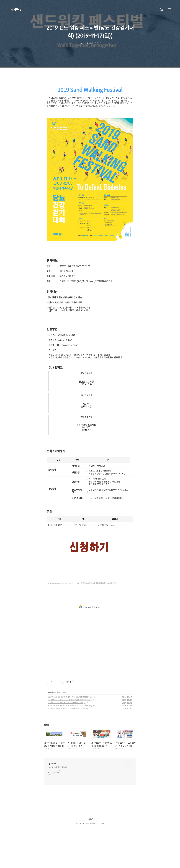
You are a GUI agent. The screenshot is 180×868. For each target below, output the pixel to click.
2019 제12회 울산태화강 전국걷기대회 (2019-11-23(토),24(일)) (70, 734)
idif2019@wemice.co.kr (109, 562)
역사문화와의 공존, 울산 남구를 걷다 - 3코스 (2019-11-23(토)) (70, 737)
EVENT (51, 729)
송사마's (16, 10)
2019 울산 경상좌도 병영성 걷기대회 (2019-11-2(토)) (67, 745)
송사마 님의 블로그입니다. (58, 804)
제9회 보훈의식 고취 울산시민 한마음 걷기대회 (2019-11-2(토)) (70, 742)
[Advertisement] (90, 102)
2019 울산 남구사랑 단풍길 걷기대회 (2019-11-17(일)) (67, 739)
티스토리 (90, 856)
